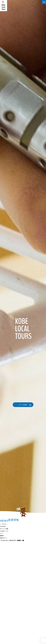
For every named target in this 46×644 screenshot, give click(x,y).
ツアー (2, 533)
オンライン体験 (4, 529)
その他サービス (4, 531)
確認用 (2, 536)
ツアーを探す (23, 405)
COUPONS (3, 526)
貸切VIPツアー (4, 538)
